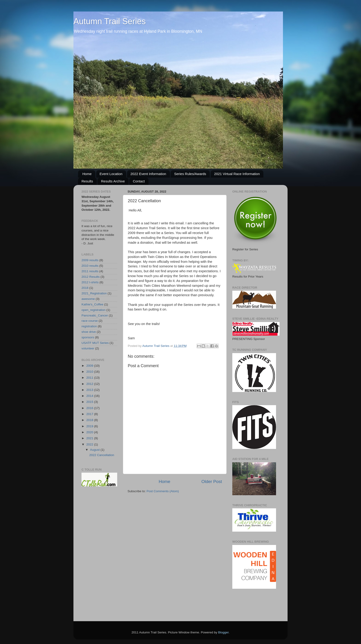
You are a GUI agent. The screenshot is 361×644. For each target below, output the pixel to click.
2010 (90, 372)
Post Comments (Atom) (163, 491)
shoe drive (89, 332)
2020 (90, 432)
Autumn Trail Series (110, 21)
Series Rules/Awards (190, 174)
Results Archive (113, 181)
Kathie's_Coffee (92, 304)
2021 (90, 438)
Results (87, 181)
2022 (90, 444)
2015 (90, 402)
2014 (90, 396)
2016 (90, 408)
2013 (90, 390)
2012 (90, 384)
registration (89, 326)
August (95, 450)
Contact (139, 181)
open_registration (93, 310)
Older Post (212, 482)
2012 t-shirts (90, 282)
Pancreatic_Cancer (95, 315)
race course (90, 321)
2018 (85, 288)
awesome (88, 299)
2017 (90, 414)
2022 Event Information (148, 174)
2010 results (90, 266)
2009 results (90, 260)
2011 (90, 378)
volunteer (88, 348)
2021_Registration (94, 293)
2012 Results (91, 277)
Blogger (223, 632)
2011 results (90, 271)
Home (87, 174)
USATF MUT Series (95, 343)
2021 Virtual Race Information (237, 174)
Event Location (111, 174)
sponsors (88, 337)
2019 (90, 426)
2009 (90, 366)
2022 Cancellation (102, 455)
